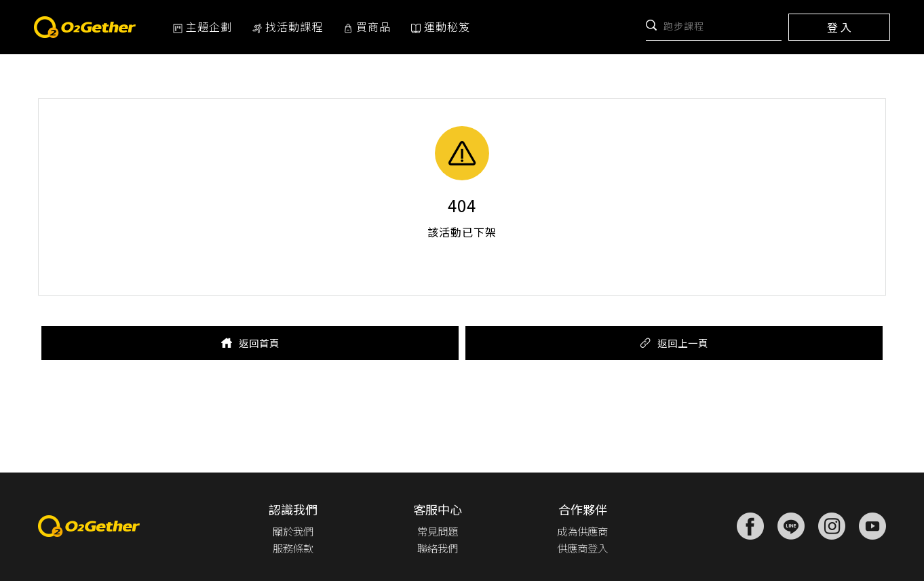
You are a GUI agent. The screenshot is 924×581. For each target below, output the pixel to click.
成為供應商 (581, 531)
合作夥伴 (581, 509)
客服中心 (436, 509)
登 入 (839, 27)
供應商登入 (581, 548)
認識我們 (293, 509)
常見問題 (436, 531)
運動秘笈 (441, 26)
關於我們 (293, 531)
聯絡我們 (436, 548)
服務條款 (293, 548)
